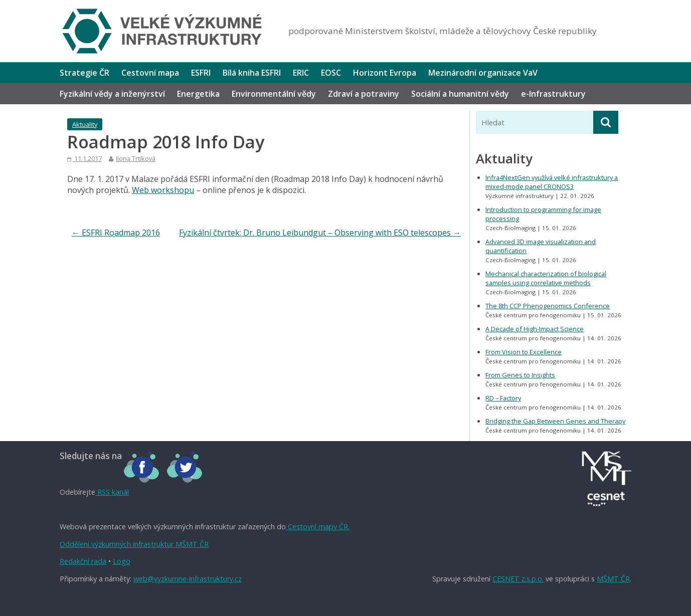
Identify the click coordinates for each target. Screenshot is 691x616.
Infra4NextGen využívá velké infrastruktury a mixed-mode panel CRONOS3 (552, 182)
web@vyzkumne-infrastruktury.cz (188, 579)
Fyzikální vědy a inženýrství (112, 94)
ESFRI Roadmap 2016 (116, 233)
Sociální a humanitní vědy (460, 94)
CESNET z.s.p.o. (518, 579)
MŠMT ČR (613, 579)
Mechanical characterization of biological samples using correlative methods (546, 278)
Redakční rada (83, 561)
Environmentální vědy (274, 94)
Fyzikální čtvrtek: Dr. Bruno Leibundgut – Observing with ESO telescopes (320, 233)
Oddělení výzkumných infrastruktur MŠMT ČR (134, 544)
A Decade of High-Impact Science (535, 329)
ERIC (301, 73)
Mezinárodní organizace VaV (483, 73)
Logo (122, 561)
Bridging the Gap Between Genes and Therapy (555, 421)
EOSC (331, 73)
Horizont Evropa (385, 73)
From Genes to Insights (520, 375)
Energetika (198, 94)
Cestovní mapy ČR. (318, 527)
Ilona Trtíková (136, 158)
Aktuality (85, 124)
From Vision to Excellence (524, 352)
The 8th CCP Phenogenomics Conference (548, 306)
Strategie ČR (84, 73)
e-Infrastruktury (553, 94)
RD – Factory (503, 398)
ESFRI (201, 73)
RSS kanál (112, 492)
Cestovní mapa (150, 73)
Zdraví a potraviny (364, 94)
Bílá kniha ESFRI (252, 73)
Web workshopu (163, 190)
